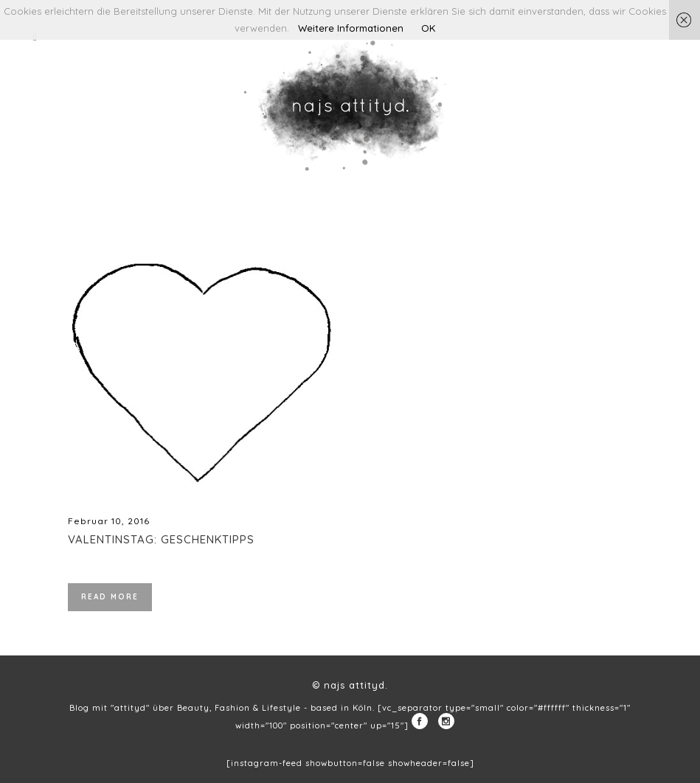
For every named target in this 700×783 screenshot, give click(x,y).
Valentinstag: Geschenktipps (161, 539)
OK (428, 28)
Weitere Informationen (351, 28)
